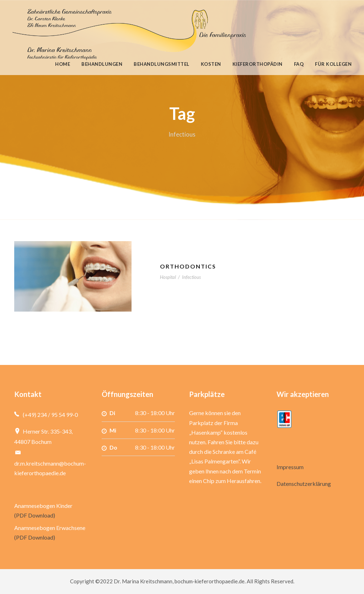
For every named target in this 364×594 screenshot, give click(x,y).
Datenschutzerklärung (304, 484)
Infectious (191, 277)
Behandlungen (102, 64)
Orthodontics (188, 266)
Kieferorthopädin (258, 64)
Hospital (168, 277)
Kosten (211, 64)
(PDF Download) (35, 515)
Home (63, 64)
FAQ (299, 64)
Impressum (290, 467)
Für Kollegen (333, 64)
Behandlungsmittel (162, 64)
